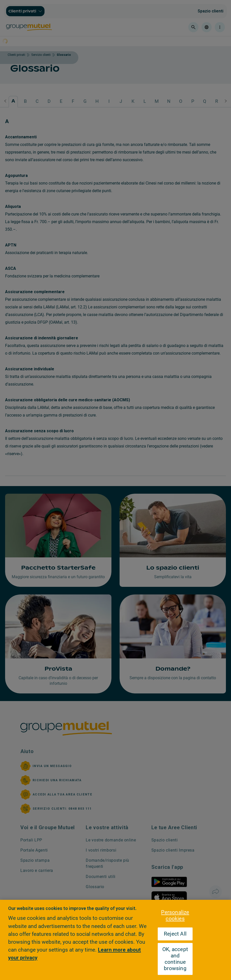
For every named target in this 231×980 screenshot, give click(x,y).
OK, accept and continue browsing (175, 959)
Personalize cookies (175, 915)
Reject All (175, 934)
